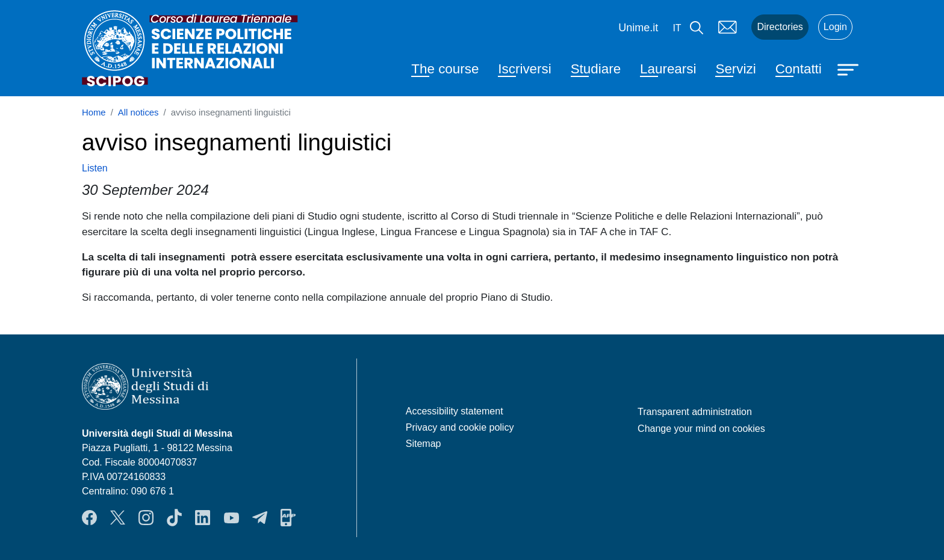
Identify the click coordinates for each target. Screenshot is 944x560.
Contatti (799, 69)
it (677, 28)
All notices (138, 112)
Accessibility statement (455, 411)
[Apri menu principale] (849, 69)
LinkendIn (203, 517)
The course (445, 69)
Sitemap (424, 444)
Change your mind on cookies (701, 429)
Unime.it (638, 28)
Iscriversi (524, 69)
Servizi (735, 69)
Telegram (260, 517)
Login (835, 27)
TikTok (174, 517)
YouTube (231, 517)
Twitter (118, 517)
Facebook (89, 517)
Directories (780, 27)
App (288, 517)
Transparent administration (695, 412)
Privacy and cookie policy (460, 427)
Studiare (596, 69)
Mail (727, 27)
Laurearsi (668, 69)
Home (94, 112)
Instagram (146, 517)
